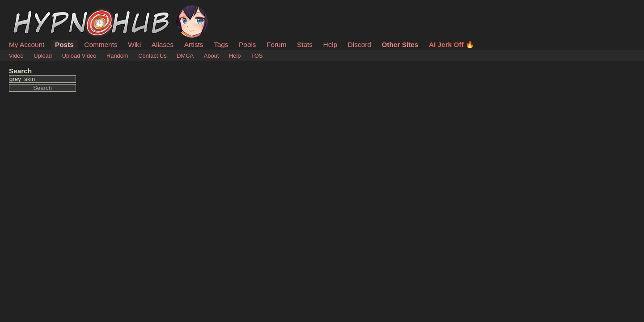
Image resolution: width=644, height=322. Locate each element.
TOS (257, 56)
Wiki (134, 44)
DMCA (185, 56)
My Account (27, 44)
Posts (64, 44)
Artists (194, 44)
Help (330, 44)
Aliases (163, 44)
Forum (276, 44)
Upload (43, 56)
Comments (101, 44)
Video (16, 56)
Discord (360, 44)
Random (117, 56)
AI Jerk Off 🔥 (451, 44)
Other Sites (400, 44)
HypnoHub (34, 10)
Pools (247, 44)
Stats (305, 44)
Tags (221, 44)
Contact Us (152, 56)
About (211, 56)
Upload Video (79, 56)
